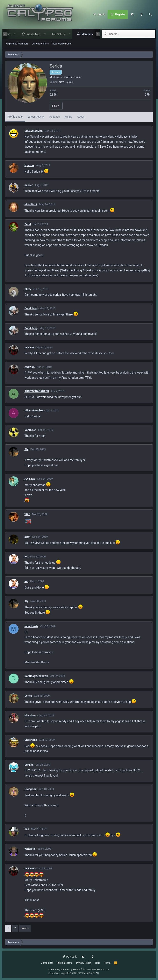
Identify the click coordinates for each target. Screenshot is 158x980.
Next (24, 928)
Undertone (31, 740)
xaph (27, 537)
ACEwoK (30, 347)
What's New (32, 34)
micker (29, 185)
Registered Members (17, 44)
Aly (26, 449)
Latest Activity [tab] (36, 117)
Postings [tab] (55, 117)
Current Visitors (40, 44)
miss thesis (31, 626)
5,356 (53, 95)
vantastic (30, 849)
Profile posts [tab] (15, 117)
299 (147, 95)
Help (98, 963)
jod (26, 557)
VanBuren (30, 430)
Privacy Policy (84, 963)
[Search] (150, 14)
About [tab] (81, 117)
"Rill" (27, 514)
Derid (28, 224)
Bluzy (28, 289)
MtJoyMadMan (34, 131)
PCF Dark (70, 957)
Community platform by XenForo (79, 970)
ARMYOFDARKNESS (37, 391)
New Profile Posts (62, 44)
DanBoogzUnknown (36, 676)
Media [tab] (69, 117)
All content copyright (74, 973)
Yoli (27, 829)
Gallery (59, 34)
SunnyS (29, 765)
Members (85, 34)
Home (107, 963)
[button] (13, 34)
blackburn (30, 715)
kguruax (29, 165)
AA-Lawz (30, 479)
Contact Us (47, 963)
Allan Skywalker (34, 411)
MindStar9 (31, 204)
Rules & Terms (65, 963)
